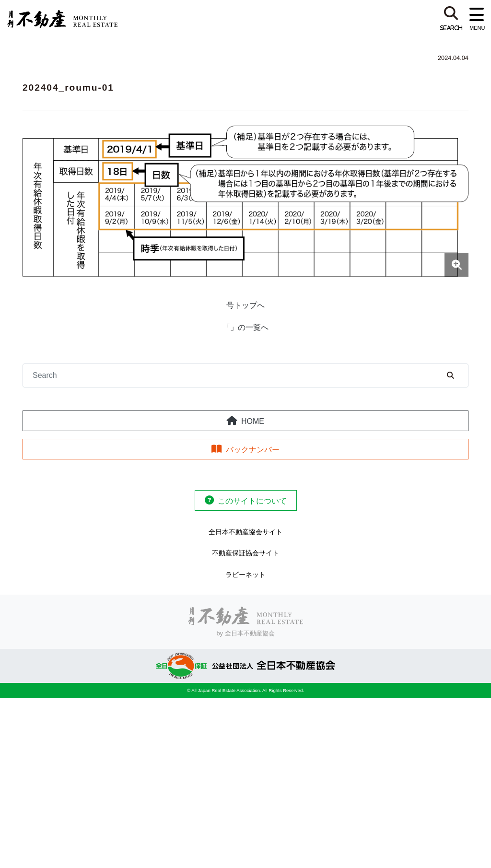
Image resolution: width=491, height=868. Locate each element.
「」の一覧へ (245, 327)
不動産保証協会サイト (245, 553)
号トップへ (245, 305)
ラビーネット (245, 575)
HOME (253, 421)
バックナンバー (253, 450)
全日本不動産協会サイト (245, 532)
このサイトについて (252, 501)
